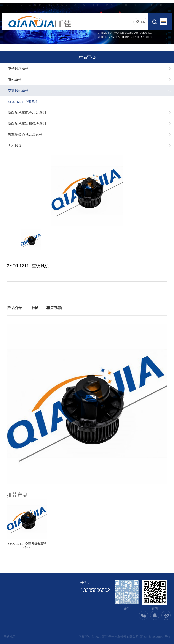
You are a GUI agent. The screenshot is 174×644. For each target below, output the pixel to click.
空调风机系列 (90, 91)
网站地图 (10, 637)
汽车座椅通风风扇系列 (90, 135)
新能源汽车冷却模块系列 (90, 124)
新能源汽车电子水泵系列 (90, 113)
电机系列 (90, 80)
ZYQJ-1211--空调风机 (23, 102)
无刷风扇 (90, 146)
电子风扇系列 (90, 69)
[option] (87, 190)
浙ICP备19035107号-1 (155, 637)
